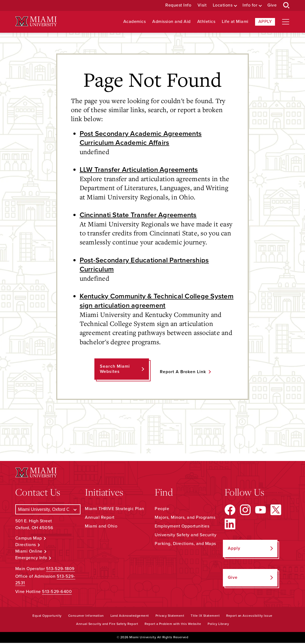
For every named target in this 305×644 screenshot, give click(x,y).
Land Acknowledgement (130, 617)
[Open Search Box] (286, 5)
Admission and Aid (171, 22)
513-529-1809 (60, 570)
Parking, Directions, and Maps (185, 545)
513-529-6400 (57, 593)
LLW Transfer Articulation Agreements (140, 170)
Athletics (206, 22)
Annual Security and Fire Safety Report (107, 625)
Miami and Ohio (101, 527)
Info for (250, 5)
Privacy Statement (170, 617)
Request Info (178, 5)
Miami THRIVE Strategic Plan (115, 510)
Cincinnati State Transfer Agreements (139, 215)
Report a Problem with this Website (173, 625)
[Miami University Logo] (36, 21)
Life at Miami (235, 22)
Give (272, 5)
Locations (223, 5)
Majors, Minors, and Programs (185, 519)
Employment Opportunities (182, 527)
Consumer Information (86, 617)
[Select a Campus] (48, 510)
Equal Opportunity (47, 617)
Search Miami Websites (115, 370)
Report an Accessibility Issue (249, 617)
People (162, 510)
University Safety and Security (186, 536)
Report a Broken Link (183, 373)
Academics (135, 22)
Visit (202, 5)
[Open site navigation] (286, 22)
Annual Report (100, 519)
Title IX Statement (205, 617)
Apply (265, 22)
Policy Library (218, 625)
